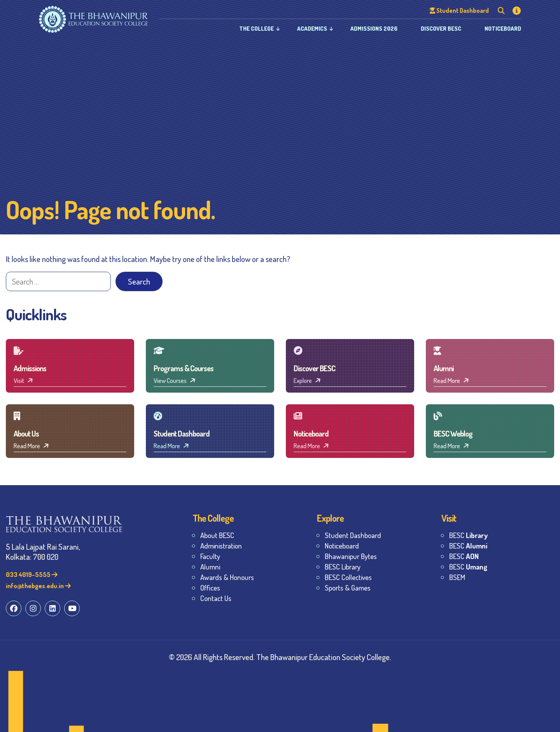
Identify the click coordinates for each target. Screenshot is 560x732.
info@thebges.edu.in (38, 586)
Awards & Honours (227, 577)
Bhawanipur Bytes (351, 556)
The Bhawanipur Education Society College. (324, 657)
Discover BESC (441, 29)
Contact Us (216, 598)
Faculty (210, 556)
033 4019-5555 (32, 574)
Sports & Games (348, 588)
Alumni (210, 567)
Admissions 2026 (374, 29)
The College (256, 29)
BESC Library (343, 567)
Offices (210, 588)
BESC (468, 535)
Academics (312, 29)
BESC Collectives (348, 577)
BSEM (457, 577)
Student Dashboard (353, 535)
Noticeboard (503, 29)
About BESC (217, 535)
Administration (221, 546)
